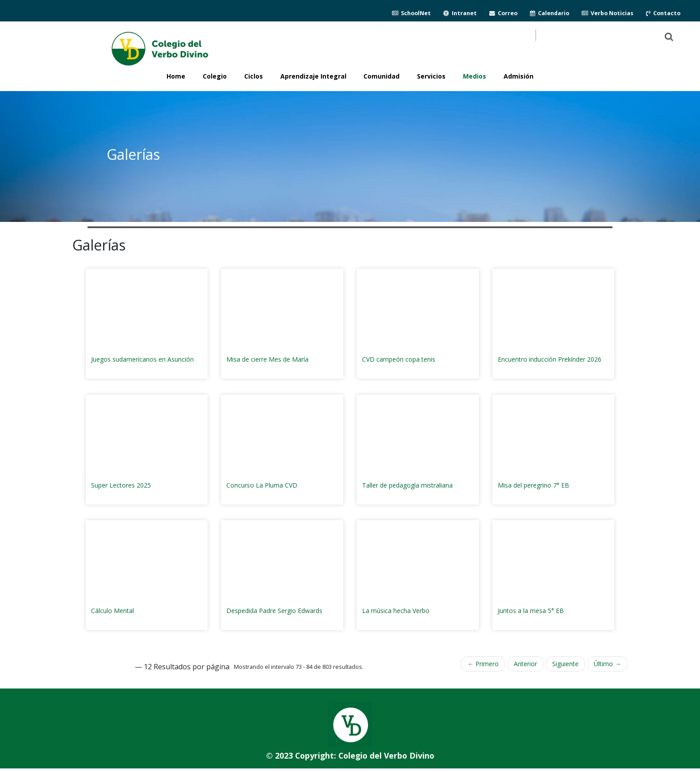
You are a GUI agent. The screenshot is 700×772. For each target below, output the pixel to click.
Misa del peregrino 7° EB (533, 485)
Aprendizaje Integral (313, 76)
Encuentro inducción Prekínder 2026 (550, 359)
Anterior (525, 664)
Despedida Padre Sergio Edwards (274, 611)
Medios (475, 76)
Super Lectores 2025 (121, 485)
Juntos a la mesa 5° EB (531, 611)
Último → (607, 664)
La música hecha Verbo (396, 611)
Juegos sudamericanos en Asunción (142, 359)
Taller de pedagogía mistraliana (407, 485)
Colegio (215, 76)
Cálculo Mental (112, 611)
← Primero (483, 664)
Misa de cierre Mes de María (267, 359)
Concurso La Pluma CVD (262, 485)
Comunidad (381, 76)
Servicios (431, 76)
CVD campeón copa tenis (399, 359)
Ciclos (254, 76)
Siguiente (565, 664)
